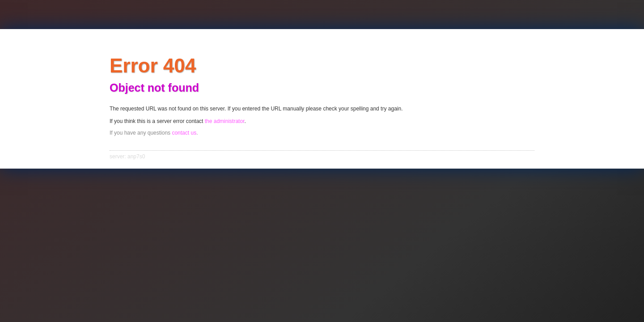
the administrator (225, 121)
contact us (184, 133)
